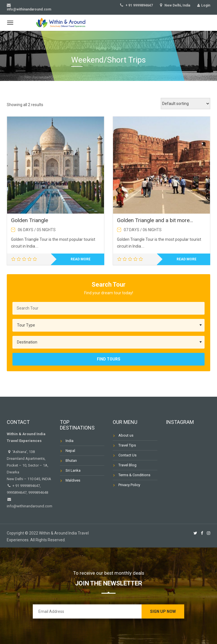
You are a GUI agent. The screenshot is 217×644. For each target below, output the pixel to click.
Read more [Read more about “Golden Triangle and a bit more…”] (186, 259)
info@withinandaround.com (30, 506)
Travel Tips (127, 445)
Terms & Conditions (134, 475)
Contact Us (127, 455)
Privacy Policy (129, 485)
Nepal (70, 451)
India (70, 441)
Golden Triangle (30, 220)
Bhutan (71, 461)
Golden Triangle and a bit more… (155, 220)
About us (126, 435)
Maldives (73, 480)
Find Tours (109, 359)
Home (101, 48)
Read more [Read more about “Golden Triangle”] (81, 259)
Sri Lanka (73, 470)
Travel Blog (127, 465)
